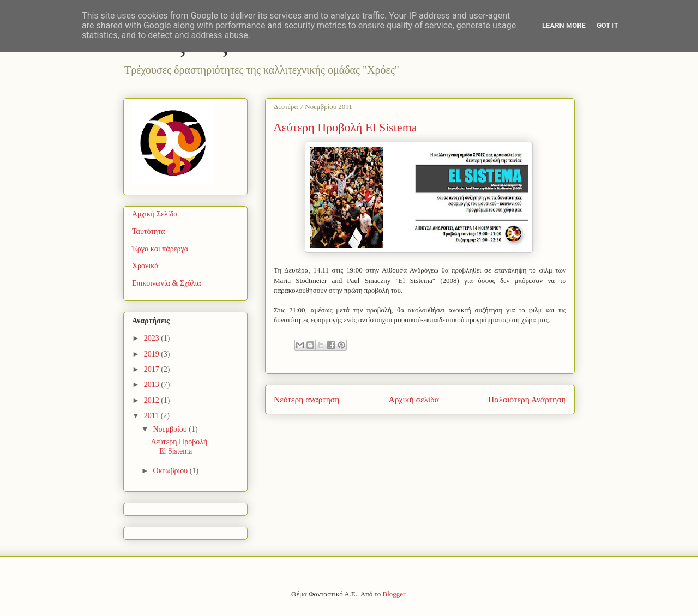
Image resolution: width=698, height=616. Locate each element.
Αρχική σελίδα (414, 399)
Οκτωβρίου (171, 471)
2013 (153, 385)
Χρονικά (145, 266)
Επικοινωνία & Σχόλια (167, 283)
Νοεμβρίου (171, 429)
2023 (153, 338)
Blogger (394, 594)
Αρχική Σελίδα (155, 214)
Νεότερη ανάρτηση (306, 399)
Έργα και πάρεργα (160, 249)
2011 (152, 416)
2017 (153, 369)
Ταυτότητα (148, 231)
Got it (607, 25)
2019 (153, 354)
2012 (153, 400)
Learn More (564, 25)
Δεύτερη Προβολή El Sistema (179, 446)
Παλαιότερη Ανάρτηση (527, 399)
